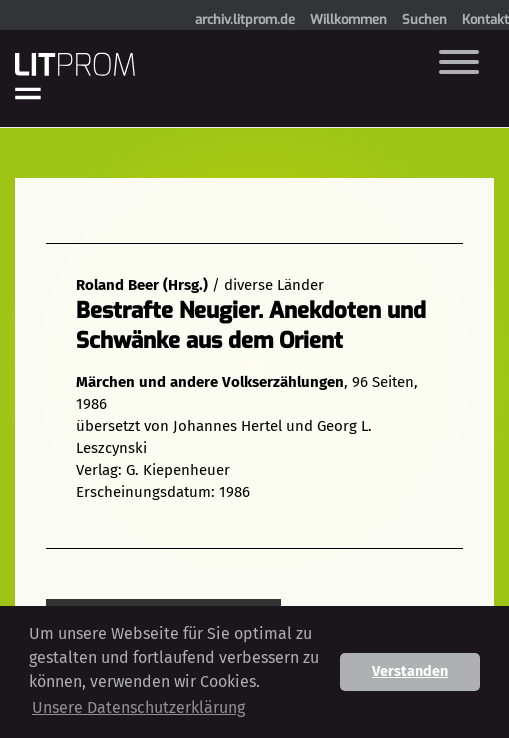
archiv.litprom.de (245, 19)
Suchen (424, 19)
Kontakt (485, 19)
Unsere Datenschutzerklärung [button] (138, 707)
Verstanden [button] (410, 671)
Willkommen (348, 19)
